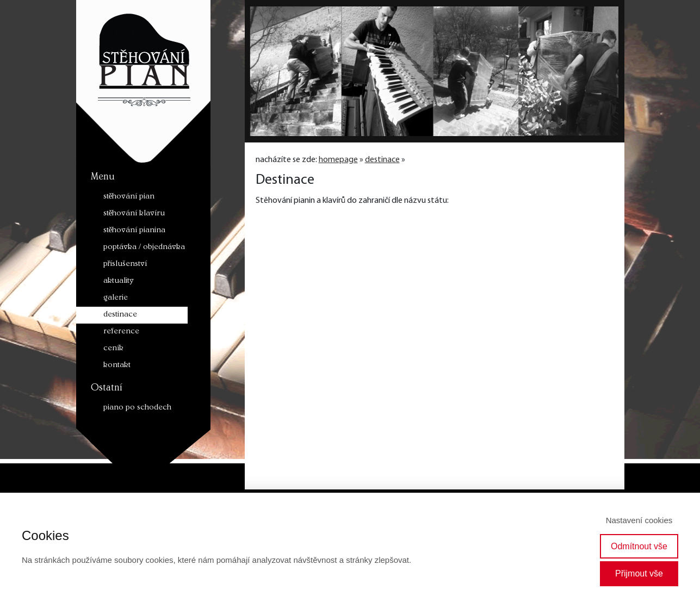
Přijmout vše (639, 573)
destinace (120, 315)
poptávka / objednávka (144, 248)
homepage (338, 160)
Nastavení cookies (639, 520)
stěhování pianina (135, 231)
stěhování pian (129, 197)
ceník (113, 349)
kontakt (117, 366)
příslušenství (125, 265)
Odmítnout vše (639, 546)
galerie (116, 298)
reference (121, 332)
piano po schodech (137, 408)
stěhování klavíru (134, 214)
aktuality (119, 281)
